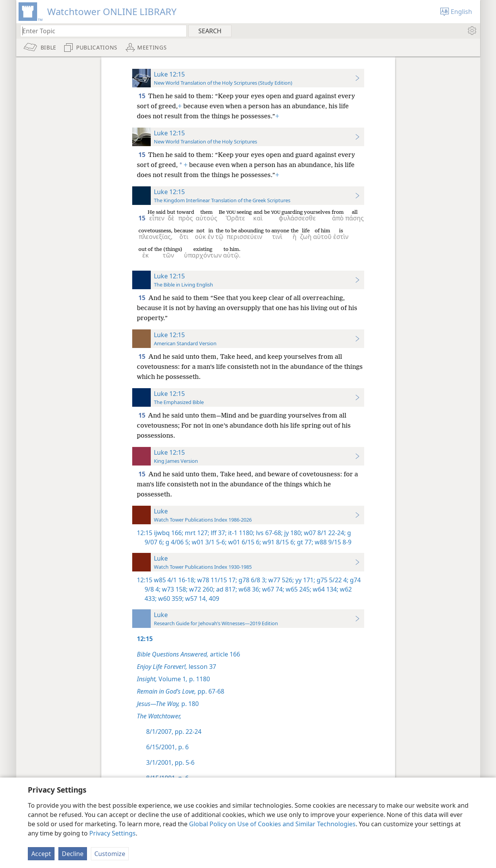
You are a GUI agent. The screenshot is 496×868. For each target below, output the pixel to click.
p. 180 (168, 704)
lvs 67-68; (268, 533)
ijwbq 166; (169, 533)
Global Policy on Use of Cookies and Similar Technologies (272, 824)
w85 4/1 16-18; (175, 580)
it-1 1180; (240, 533)
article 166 (188, 654)
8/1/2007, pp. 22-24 (174, 732)
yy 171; (304, 580)
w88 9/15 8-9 (332, 542)
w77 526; (280, 580)
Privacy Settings (112, 833)
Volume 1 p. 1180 (173, 679)
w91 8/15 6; (278, 542)
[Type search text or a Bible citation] (100, 31)
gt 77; (304, 542)
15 (142, 96)
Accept (41, 854)
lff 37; (218, 533)
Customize (110, 854)
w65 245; (298, 589)
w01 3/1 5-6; (208, 542)
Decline (73, 854)
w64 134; (325, 589)
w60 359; (170, 599)
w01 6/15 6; (244, 542)
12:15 (145, 533)
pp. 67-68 (181, 691)
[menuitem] (471, 31)
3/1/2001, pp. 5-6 (170, 762)
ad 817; (226, 589)
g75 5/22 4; (332, 580)
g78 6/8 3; (252, 580)
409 (213, 599)
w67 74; (272, 589)
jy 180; (292, 533)
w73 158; (174, 589)
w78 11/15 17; (216, 580)
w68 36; (249, 589)
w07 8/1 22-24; (324, 533)
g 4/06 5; (177, 542)
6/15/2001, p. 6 (167, 747)
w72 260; (201, 589)
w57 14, (195, 599)
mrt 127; (196, 533)
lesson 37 (176, 667)
